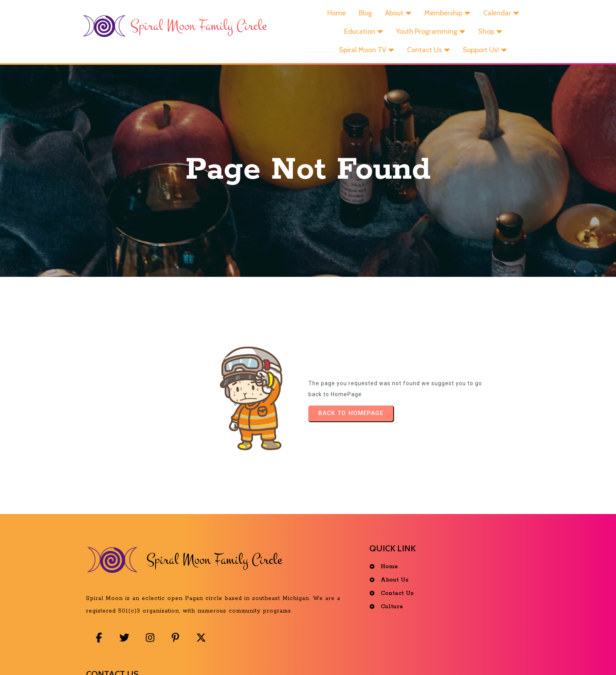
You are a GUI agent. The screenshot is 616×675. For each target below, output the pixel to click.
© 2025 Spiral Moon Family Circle (310, 657)
